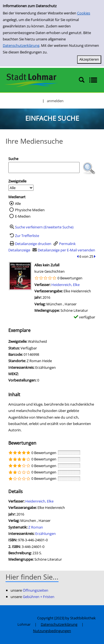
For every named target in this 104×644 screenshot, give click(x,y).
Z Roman (36, 527)
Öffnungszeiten (35, 590)
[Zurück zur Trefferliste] (24, 236)
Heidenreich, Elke (65, 285)
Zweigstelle (17, 181)
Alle (18, 203)
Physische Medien (30, 210)
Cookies (84, 13)
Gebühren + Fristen (39, 597)
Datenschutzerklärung (21, 45)
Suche (13, 159)
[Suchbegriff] (44, 168)
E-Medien (23, 216)
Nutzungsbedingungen (52, 631)
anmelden (55, 101)
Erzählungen (45, 534)
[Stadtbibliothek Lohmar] (31, 80)
